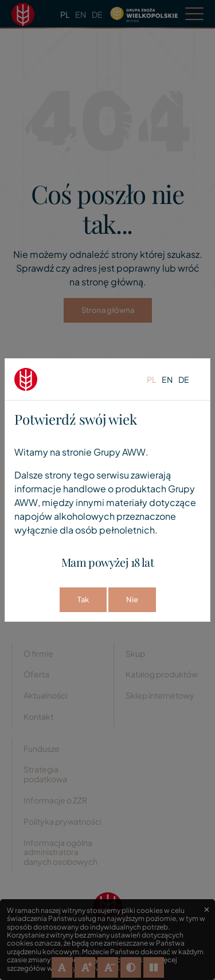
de (184, 379)
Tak (83, 599)
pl (151, 379)
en (167, 379)
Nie (132, 599)
